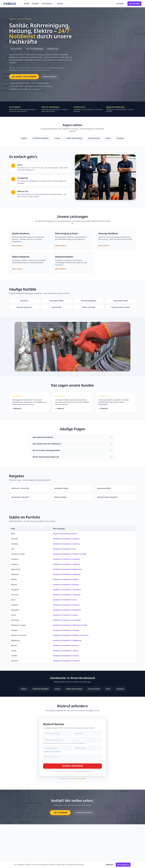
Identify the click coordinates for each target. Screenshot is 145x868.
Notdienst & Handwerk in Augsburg (66, 564)
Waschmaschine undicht (121, 307)
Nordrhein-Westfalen (41, 138)
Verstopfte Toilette (57, 301)
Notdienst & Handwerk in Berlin (65, 534)
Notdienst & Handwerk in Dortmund (67, 595)
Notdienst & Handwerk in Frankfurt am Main (70, 554)
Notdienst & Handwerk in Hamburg (66, 544)
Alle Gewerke (48, 4)
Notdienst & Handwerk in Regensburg (67, 569)
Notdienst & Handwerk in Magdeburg (67, 640)
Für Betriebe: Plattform (84, 813)
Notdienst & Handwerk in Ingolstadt (67, 574)
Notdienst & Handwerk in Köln (64, 549)
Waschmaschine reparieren (108, 497)
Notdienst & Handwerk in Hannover (66, 661)
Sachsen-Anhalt (94, 138)
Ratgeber (36, 4)
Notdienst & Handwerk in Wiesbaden (67, 610)
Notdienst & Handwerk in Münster (66, 584)
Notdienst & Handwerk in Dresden (66, 656)
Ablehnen (110, 865)
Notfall (27, 4)
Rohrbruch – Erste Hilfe (20, 488)
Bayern (24, 138)
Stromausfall (56, 307)
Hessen (57, 138)
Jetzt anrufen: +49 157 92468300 (24, 77)
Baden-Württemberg (74, 138)
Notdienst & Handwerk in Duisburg (66, 605)
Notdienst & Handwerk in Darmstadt (67, 620)
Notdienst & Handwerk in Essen (65, 600)
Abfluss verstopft (89, 307)
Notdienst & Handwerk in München (66, 539)
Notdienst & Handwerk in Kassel (65, 615)
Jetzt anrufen (134, 4)
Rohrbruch (24, 301)
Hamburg (120, 138)
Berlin (108, 138)
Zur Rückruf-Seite (80, 779)
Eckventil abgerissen (24, 307)
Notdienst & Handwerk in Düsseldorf (67, 590)
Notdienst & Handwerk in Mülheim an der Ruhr (71, 635)
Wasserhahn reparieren (20, 497)
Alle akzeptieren (123, 865)
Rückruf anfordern (50, 77)
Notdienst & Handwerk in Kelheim (66, 579)
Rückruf (60, 4)
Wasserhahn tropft (121, 301)
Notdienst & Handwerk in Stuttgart (66, 630)
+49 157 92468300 (60, 813)
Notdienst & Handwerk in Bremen (66, 645)
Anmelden (120, 4)
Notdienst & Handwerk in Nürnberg (66, 559)
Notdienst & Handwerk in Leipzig (65, 651)
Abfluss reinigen (60, 497)
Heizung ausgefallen (89, 301)
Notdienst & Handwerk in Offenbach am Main (70, 625)
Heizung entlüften (104, 488)
